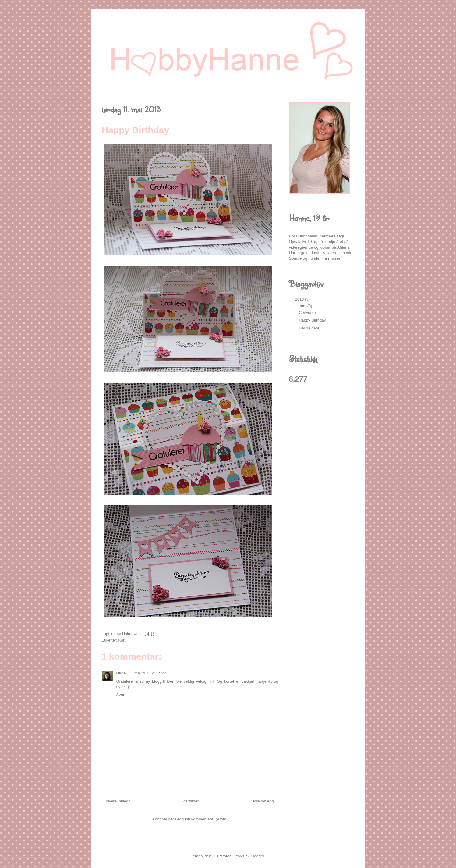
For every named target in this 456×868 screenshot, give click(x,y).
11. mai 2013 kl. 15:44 (147, 673)
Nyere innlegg (118, 801)
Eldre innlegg (262, 801)
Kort (122, 640)
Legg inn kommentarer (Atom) (201, 819)
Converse (307, 313)
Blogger (257, 856)
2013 (300, 299)
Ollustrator (221, 856)
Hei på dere (309, 328)
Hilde (121, 673)
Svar (120, 695)
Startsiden (191, 801)
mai (304, 306)
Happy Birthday (312, 320)
